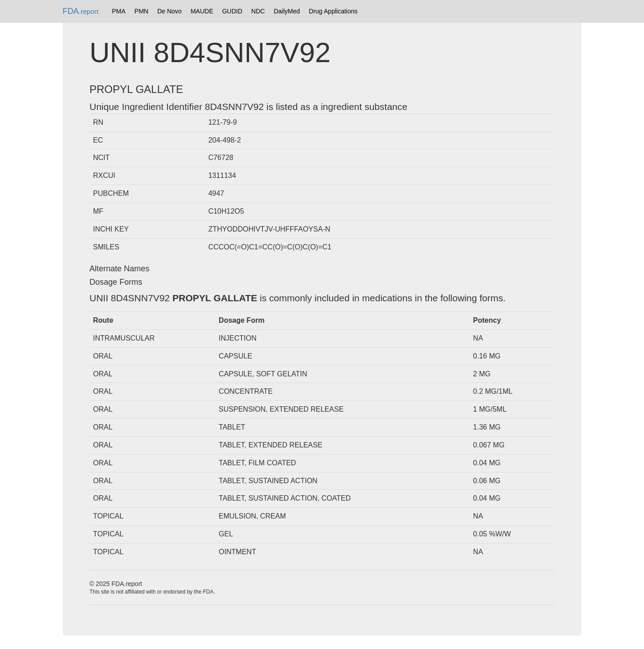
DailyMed (287, 11)
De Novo (169, 11)
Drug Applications (333, 11)
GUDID (232, 11)
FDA (80, 11)
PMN (142, 11)
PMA (119, 11)
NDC (258, 11)
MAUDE (202, 11)
